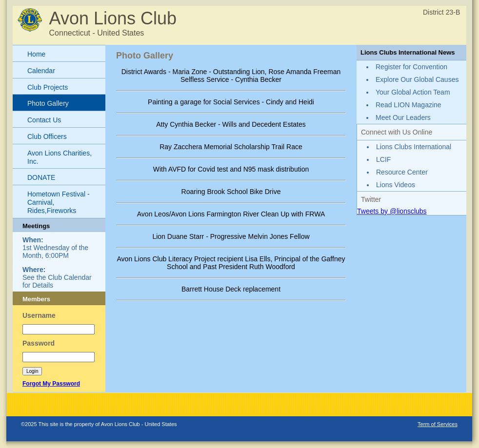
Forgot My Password (51, 384)
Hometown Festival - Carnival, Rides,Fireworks (59, 202)
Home (36, 54)
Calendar (41, 71)
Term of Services (438, 424)
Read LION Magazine (409, 105)
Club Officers (47, 136)
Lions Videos (396, 185)
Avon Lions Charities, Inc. (60, 157)
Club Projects (48, 87)
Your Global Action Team (413, 92)
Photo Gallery (48, 103)
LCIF (383, 159)
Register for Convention (411, 67)
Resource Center (402, 172)
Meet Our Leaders (403, 117)
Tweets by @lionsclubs (392, 211)
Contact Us (44, 120)
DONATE (41, 177)
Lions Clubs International (414, 147)
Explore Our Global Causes (417, 79)
